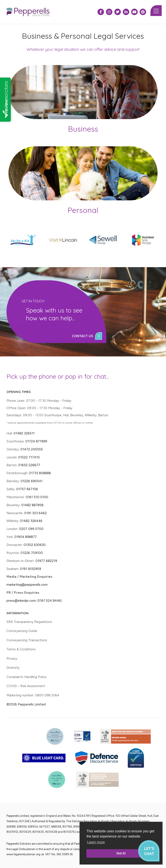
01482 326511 (24, 433)
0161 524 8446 (49, 601)
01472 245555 (32, 449)
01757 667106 (27, 489)
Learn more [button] (96, 842)
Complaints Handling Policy (27, 677)
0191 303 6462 (35, 513)
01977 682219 (46, 561)
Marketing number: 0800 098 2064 (33, 695)
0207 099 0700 (31, 529)
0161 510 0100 (37, 497)
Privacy (12, 659)
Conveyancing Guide (22, 631)
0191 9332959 (30, 569)
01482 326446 (31, 521)
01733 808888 (40, 473)
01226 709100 (32, 553)
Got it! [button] (121, 853)
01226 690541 (32, 481)
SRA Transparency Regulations (29, 622)
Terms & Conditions (21, 649)
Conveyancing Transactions (27, 640)
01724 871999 (36, 441)
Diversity (13, 668)
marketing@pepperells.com (27, 585)
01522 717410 (29, 457)
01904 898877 (26, 537)
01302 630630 (35, 545)
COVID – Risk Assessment (26, 686)
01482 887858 (32, 505)
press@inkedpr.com (21, 601)
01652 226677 (29, 465)
